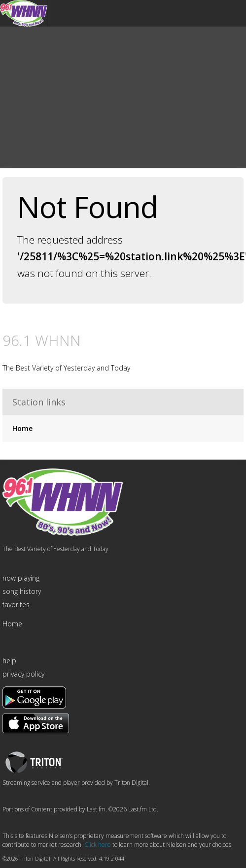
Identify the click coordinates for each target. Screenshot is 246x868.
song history (22, 591)
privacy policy (23, 674)
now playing (21, 578)
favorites (16, 604)
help (9, 661)
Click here (98, 845)
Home (22, 428)
